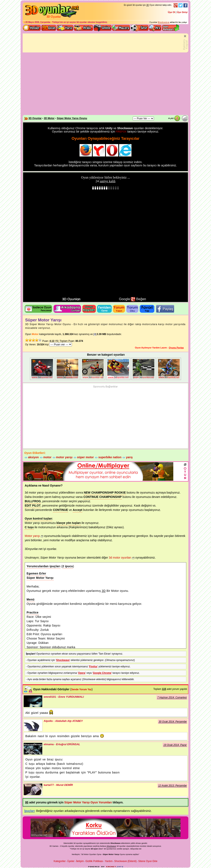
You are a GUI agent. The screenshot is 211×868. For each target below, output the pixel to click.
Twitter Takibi (181, 5)
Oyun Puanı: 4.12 (175, 118)
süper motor (86, 457)
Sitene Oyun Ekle (148, 861)
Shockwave (63, 660)
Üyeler (71, 861)
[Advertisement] (105, 84)
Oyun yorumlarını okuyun (132, 309)
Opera (82, 673)
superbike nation (110, 457)
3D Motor (49, 118)
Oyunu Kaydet (89, 309)
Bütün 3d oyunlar (49, 28)
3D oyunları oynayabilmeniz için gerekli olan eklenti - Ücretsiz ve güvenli (168, 22)
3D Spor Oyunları (140, 28)
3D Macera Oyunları (121, 28)
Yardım (109, 861)
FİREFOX (121, 132)
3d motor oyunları (120, 558)
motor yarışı (64, 457)
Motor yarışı (32, 536)
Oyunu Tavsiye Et (67, 309)
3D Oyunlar (35, 118)
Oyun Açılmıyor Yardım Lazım (151, 348)
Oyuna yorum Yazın (119, 309)
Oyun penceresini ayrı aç (38, 309)
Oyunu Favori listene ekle (147, 309)
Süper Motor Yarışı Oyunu (72, 118)
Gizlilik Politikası (94, 861)
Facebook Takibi (185, 5)
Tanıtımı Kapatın (186, 43)
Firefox (93, 667)
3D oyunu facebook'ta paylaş (165, 309)
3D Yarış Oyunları (65, 28)
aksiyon (33, 457)
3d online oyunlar (103, 28)
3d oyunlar (82, 22)
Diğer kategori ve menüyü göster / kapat (171, 28)
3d (105, 849)
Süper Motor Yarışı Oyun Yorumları (88, 802)
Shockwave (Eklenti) (125, 861)
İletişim (80, 861)
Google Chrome (102, 673)
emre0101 (33, 701)
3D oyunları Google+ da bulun (133, 299)
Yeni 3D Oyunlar (32, 28)
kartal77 (33, 789)
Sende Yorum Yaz (81, 689)
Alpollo (33, 725)
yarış (129, 457)
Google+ (176, 5)
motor (47, 457)
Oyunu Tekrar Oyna (104, 309)
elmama (33, 749)
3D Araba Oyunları (83, 28)
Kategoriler (60, 861)
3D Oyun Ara (155, 28)
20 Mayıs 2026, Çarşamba (38, 22)
